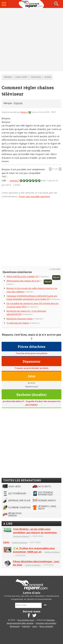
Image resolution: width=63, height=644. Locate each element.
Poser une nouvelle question (34, 196)
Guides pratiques (20, 542)
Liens (6, 542)
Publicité (26, 627)
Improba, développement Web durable (31, 622)
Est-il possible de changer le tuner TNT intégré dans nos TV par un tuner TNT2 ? (33, 305)
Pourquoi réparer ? (21, 536)
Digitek (18, 103)
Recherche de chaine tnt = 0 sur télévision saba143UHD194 (26, 313)
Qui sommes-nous (26, 620)
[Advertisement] (31, 40)
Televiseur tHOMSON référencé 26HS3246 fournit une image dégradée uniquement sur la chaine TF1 (32, 298)
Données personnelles (46, 623)
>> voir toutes (55, 269)
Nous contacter (46, 627)
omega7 (15, 180)
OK (45, 605)
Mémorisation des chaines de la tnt (23, 281)
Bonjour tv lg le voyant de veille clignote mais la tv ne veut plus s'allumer (32, 290)
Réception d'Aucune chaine (20, 319)
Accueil (31, 4)
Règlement (15, 627)
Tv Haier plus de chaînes (18, 323)
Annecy (24, 112)
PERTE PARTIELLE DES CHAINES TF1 (22, 277)
